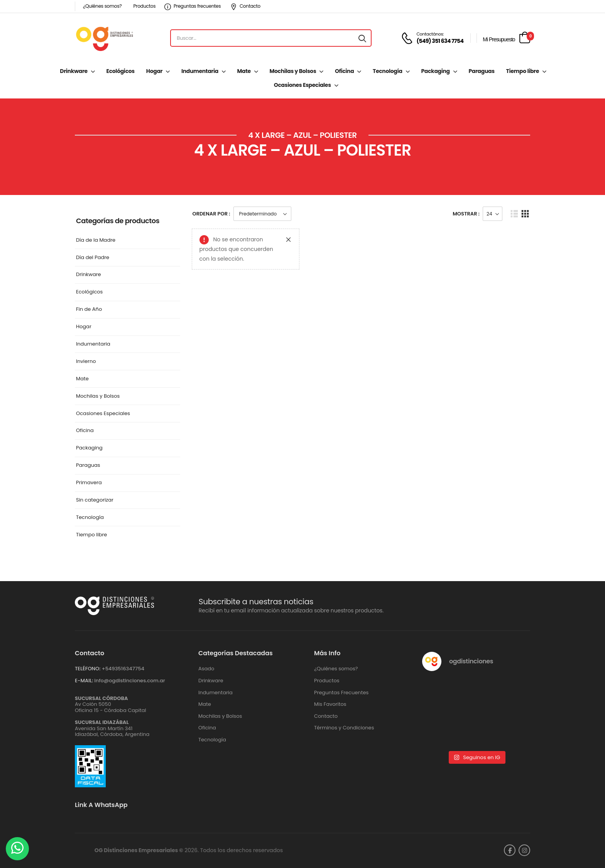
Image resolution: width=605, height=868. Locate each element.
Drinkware (74, 71)
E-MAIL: (84, 681)
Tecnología (388, 71)
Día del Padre (93, 258)
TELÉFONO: (88, 669)
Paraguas (481, 71)
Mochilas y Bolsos (293, 71)
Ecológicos (120, 71)
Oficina (344, 71)
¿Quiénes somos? (102, 6)
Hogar (154, 71)
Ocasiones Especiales (302, 85)
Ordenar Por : (211, 214)
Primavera (89, 483)
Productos (144, 6)
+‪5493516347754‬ (123, 669)
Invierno (86, 362)
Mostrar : (466, 214)
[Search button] (362, 38)
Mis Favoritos (330, 704)
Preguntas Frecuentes (341, 693)
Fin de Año (89, 309)
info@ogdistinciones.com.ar (129, 681)
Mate (244, 71)
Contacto (245, 6)
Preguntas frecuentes (193, 6)
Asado (206, 669)
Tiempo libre (523, 71)
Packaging (435, 71)
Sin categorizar (95, 500)
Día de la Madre (96, 240)
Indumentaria (200, 71)
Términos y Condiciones (344, 728)
